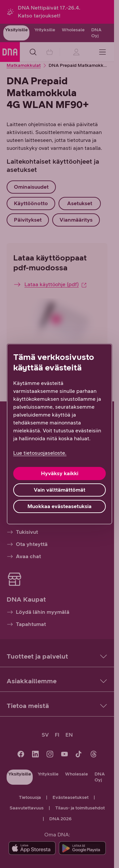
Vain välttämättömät (59, 490)
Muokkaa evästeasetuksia (59, 506)
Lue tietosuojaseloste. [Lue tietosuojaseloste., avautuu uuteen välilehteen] (40, 453)
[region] (59, 434)
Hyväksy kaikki (60, 473)
